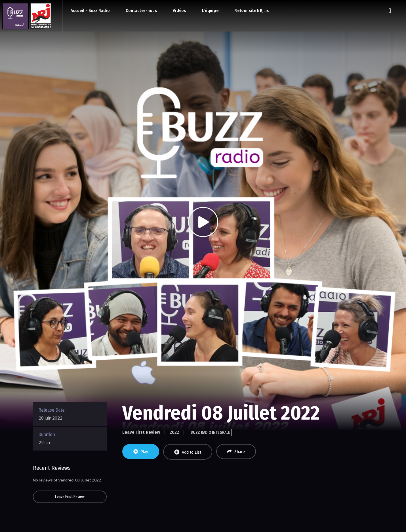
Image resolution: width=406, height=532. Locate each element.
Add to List (188, 452)
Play (141, 452)
